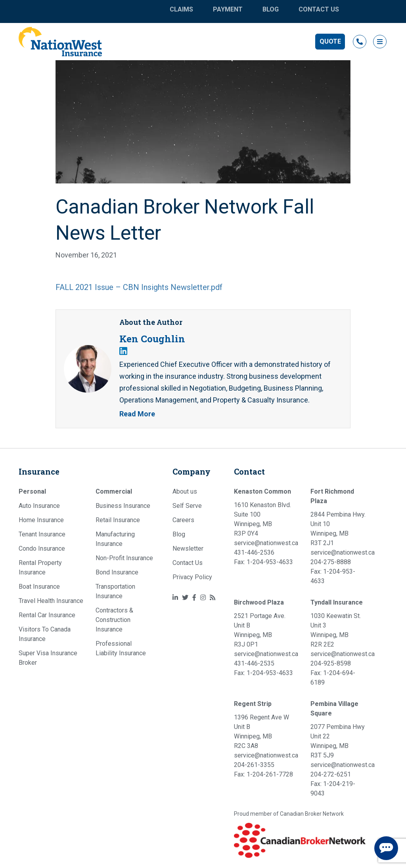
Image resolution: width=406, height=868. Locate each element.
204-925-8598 (331, 663)
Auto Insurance (39, 506)
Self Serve (187, 506)
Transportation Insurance (115, 591)
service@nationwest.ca (266, 543)
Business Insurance (123, 506)
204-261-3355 (254, 765)
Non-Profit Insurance (124, 558)
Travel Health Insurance (51, 601)
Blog (271, 9)
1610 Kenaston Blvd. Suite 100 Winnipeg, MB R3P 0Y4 (262, 519)
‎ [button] (360, 42)
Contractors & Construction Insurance (114, 620)
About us (185, 491)
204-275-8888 (331, 562)
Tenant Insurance (42, 534)
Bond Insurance (117, 572)
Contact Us (319, 9)
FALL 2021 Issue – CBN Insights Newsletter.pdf (139, 287)
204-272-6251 (331, 774)
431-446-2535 (254, 663)
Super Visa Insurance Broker (48, 658)
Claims (181, 9)
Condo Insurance (42, 548)
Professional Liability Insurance (121, 648)
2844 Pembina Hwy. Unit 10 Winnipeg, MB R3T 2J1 (338, 529)
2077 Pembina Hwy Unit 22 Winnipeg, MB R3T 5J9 (338, 741)
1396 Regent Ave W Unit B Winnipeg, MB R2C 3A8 (261, 732)
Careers (183, 520)
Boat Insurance (39, 587)
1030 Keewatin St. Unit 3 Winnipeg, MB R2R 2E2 (336, 630)
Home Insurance (41, 520)
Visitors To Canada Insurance (45, 634)
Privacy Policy (192, 577)
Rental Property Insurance (40, 568)
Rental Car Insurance (47, 615)
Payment (228, 9)
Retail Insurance (118, 520)
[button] (330, 42)
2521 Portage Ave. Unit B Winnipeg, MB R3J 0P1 (260, 630)
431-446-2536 (254, 552)
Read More (137, 414)
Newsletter (188, 548)
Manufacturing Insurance (115, 539)
